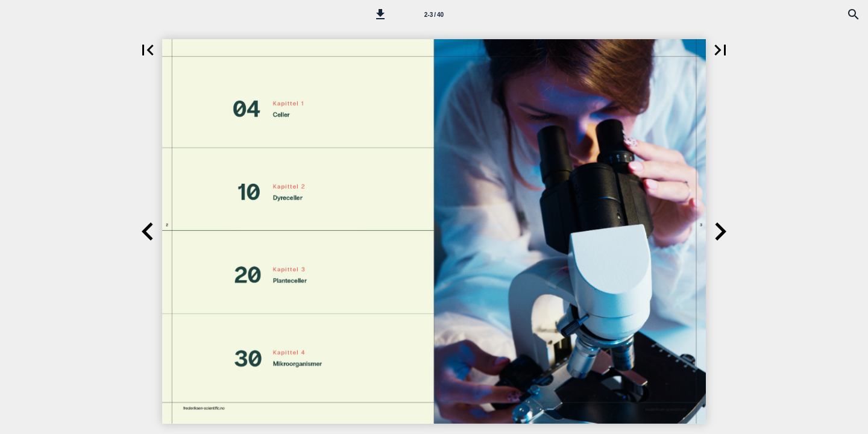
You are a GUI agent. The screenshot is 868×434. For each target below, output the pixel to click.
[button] (380, 14)
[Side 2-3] (434, 14)
